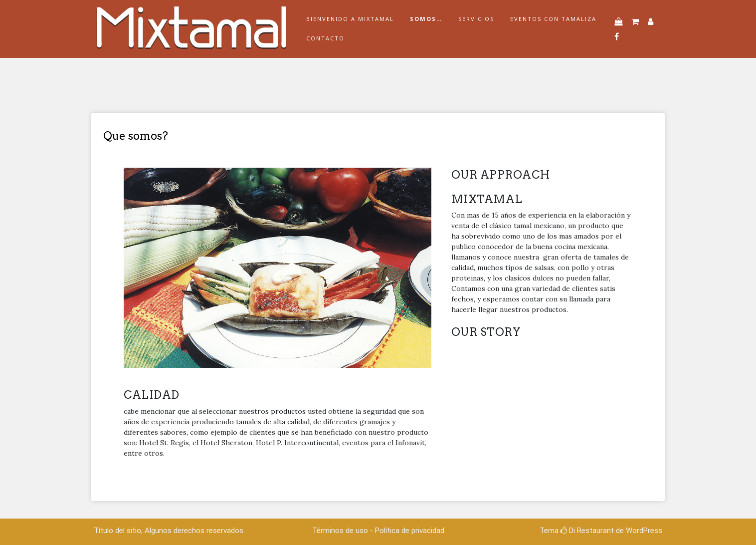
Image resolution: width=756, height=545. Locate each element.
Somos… (426, 19)
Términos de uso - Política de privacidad (378, 531)
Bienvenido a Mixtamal (350, 19)
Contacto (325, 38)
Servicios (476, 19)
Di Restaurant (587, 531)
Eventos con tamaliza (553, 19)
